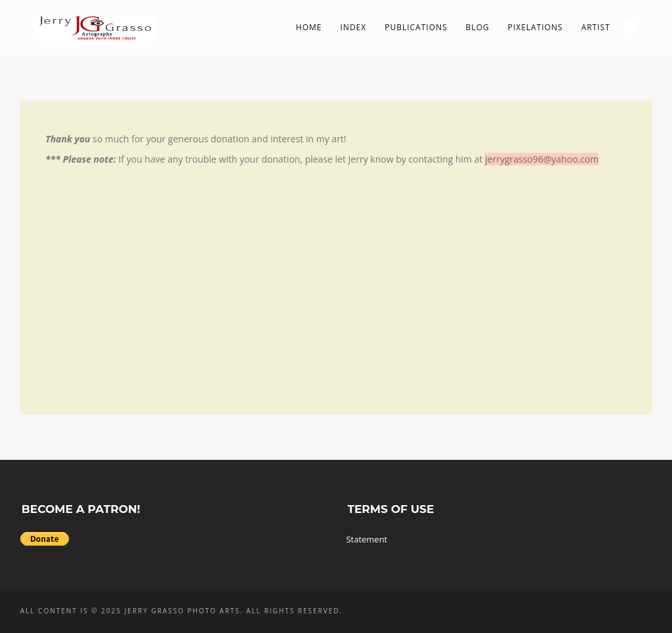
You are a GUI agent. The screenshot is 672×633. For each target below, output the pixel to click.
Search (631, 27)
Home (309, 27)
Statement (367, 539)
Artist (596, 27)
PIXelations (535, 27)
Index (354, 27)
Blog (478, 27)
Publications (416, 27)
